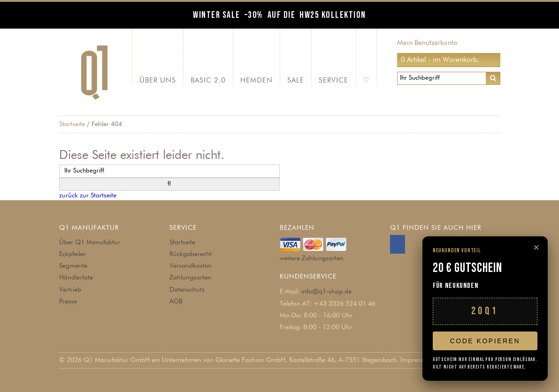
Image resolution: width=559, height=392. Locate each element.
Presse (68, 302)
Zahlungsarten (190, 278)
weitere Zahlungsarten (312, 258)
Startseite (72, 124)
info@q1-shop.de (326, 292)
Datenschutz (187, 290)
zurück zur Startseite (88, 196)
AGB (176, 302)
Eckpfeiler (73, 254)
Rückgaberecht (191, 254)
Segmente (73, 266)
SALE (296, 80)
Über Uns (158, 80)
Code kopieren (485, 341)
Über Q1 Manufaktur (90, 242)
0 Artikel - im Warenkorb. (440, 60)
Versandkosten (191, 266)
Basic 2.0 (208, 80)
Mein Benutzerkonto (427, 43)
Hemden (257, 80)
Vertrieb (70, 290)
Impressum (416, 360)
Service (333, 80)
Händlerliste (76, 278)
